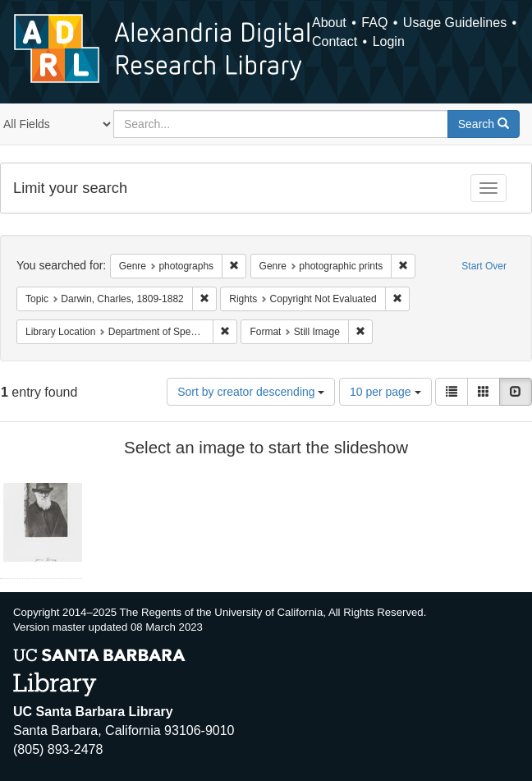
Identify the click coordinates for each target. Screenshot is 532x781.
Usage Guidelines (455, 23)
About (329, 23)
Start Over (484, 266)
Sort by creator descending (251, 392)
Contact (335, 41)
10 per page (385, 392)
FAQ (374, 23)
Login (389, 41)
